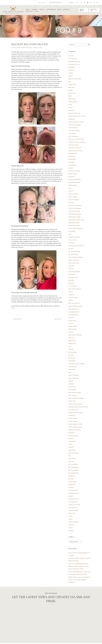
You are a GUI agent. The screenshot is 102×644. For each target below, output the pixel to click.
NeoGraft (71, 384)
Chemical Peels (73, 128)
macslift (71, 332)
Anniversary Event (74, 64)
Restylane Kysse (73, 436)
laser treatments (73, 309)
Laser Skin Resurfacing (75, 307)
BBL (70, 82)
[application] (30, 9)
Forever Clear (72, 240)
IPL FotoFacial (73, 286)
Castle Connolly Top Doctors (77, 116)
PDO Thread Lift (73, 410)
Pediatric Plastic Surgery (76, 413)
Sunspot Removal (74, 494)
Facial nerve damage (75, 209)
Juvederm (71, 295)
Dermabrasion (73, 154)
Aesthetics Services (74, 62)
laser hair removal (74, 304)
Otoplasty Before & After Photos (78, 407)
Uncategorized (73, 502)
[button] (55, 2)
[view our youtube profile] (88, 2)
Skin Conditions (73, 465)
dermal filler (72, 157)
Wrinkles (71, 531)
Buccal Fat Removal (74, 114)
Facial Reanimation (74, 223)
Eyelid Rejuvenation (74, 183)
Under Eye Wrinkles (74, 505)
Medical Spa (72, 341)
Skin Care (29, 48)
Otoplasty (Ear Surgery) (75, 404)
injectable (71, 281)
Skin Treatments (73, 474)
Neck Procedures (74, 376)
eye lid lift (71, 177)
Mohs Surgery (72, 367)
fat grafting (72, 232)
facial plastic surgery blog (76, 220)
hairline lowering (73, 260)
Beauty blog (72, 85)
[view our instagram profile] (81, 2)
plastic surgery (73, 422)
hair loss (71, 249)
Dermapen (72, 162)
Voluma (71, 528)
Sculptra (71, 448)
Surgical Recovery (74, 500)
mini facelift (72, 361)
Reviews (71, 439)
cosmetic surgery (74, 145)
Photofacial (72, 416)
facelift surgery (73, 197)
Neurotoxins (72, 387)
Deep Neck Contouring (75, 151)
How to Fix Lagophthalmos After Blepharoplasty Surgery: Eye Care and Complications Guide (79, 567)
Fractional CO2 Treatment (76, 246)
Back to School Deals (75, 79)
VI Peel (70, 517)
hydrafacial (72, 275)
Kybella (71, 301)
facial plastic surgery (75, 217)
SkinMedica (72, 485)
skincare (71, 479)
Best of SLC (72, 93)
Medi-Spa (71, 338)
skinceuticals (72, 482)
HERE (13, 308)
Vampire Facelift (73, 511)
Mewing (71, 350)
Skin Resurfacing (73, 471)
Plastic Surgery (73, 419)
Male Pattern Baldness (75, 335)
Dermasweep (72, 165)
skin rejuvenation (73, 468)
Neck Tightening (73, 379)
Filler (70, 235)
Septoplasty (72, 451)
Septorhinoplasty (74, 454)
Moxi (70, 373)
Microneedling (73, 353)
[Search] (77, 3)
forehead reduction (74, 237)
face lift (14, 48)
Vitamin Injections (74, 523)
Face (70, 188)
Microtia (71, 356)
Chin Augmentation (74, 131)
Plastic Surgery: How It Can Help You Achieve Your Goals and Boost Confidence (79, 581)
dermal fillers (72, 160)
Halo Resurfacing (73, 263)
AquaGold (71, 70)
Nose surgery (72, 396)
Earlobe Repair (73, 174)
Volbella (71, 526)
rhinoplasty (72, 442)
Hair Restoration (73, 255)
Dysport (71, 168)
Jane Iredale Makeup (75, 289)
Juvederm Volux (73, 298)
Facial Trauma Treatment (76, 229)
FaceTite (71, 203)
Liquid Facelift (73, 327)
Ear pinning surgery (74, 171)
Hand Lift (71, 269)
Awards (71, 76)
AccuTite (71, 56)
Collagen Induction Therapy (77, 142)
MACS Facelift (21, 48)
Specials (71, 488)
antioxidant (72, 67)
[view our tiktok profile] (91, 2)
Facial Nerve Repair (74, 211)
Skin (70, 456)
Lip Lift (70, 324)
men (70, 347)
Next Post (59, 319)
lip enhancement (73, 315)
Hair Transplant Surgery (75, 258)
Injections (71, 283)
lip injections (72, 321)
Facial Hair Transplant (75, 206)
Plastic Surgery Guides (75, 428)
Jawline (71, 292)
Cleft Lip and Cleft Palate (76, 139)
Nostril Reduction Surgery (76, 399)
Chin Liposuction (73, 137)
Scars (70, 445)
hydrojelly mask (73, 278)
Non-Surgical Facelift (75, 393)
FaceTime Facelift (74, 200)
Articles (71, 73)
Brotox (70, 108)
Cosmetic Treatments (75, 148)
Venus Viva (72, 514)
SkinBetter (72, 477)
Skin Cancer (72, 459)
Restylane (71, 433)
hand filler (71, 266)
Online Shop (72, 402)
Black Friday (72, 99)
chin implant (72, 134)
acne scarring (72, 59)
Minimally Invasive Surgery (76, 364)
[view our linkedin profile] (97, 2)
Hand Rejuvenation (74, 272)
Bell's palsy (72, 88)
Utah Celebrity (73, 508)
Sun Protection (73, 491)
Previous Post (16, 319)
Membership (72, 344)
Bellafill (70, 90)
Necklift (71, 381)
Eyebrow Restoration (75, 180)
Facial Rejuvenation (74, 226)
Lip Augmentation (74, 312)
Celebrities (72, 119)
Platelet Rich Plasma (75, 430)
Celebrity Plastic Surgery (76, 122)
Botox (70, 105)
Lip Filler (71, 318)
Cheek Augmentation (75, 125)
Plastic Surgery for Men (75, 425)
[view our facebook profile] (84, 2)
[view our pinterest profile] (94, 2)
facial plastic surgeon (75, 214)
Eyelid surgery (73, 186)
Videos (70, 520)
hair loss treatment (74, 252)
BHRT (70, 96)
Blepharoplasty (73, 102)
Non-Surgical (72, 390)
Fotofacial (71, 243)
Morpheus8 (72, 370)
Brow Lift (71, 111)
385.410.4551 (42, 2)
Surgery (71, 497)
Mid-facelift (72, 358)
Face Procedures (73, 194)
